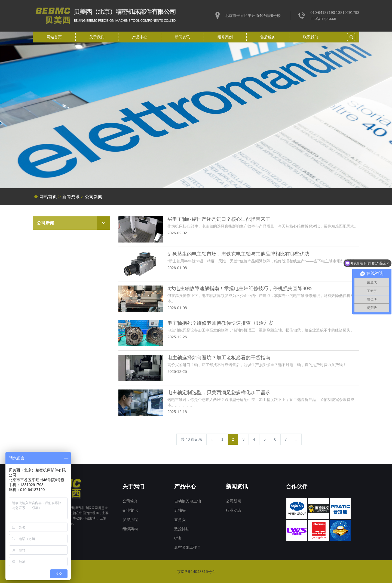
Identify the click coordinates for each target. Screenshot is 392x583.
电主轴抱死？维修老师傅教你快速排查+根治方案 (220, 323)
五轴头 (180, 510)
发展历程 (130, 520)
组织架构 (130, 529)
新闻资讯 (182, 37)
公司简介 (130, 501)
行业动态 (234, 510)
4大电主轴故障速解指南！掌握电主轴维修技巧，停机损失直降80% (240, 289)
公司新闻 (94, 197)
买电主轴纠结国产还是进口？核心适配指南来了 (219, 219)
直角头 (180, 520)
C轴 (177, 538)
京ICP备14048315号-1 (196, 572)
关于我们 (97, 37)
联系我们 (311, 37)
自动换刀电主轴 (188, 501)
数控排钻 (182, 529)
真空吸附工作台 (188, 547)
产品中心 (140, 37)
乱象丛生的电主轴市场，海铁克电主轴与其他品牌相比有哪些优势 (238, 254)
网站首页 (54, 37)
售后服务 (268, 37)
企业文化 (130, 510)
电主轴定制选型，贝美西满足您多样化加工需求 (219, 392)
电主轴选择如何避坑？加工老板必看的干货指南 (219, 358)
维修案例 (225, 37)
